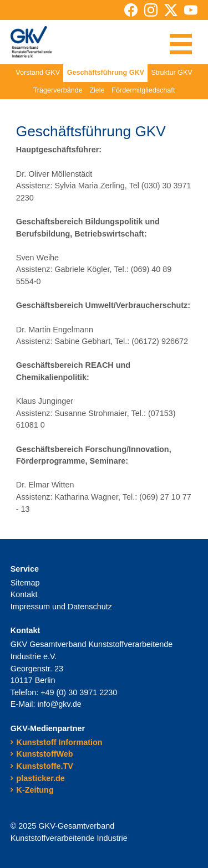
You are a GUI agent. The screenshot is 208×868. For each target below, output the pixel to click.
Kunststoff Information (60, 742)
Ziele (97, 90)
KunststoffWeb (45, 754)
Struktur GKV (172, 73)
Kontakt (24, 594)
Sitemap (25, 583)
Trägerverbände (58, 90)
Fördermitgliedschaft (143, 90)
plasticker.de (41, 778)
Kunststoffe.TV (45, 766)
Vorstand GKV (38, 73)
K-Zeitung (35, 790)
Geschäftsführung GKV (106, 73)
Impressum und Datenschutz (61, 607)
